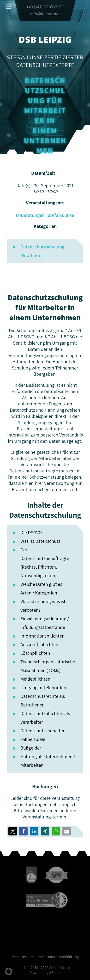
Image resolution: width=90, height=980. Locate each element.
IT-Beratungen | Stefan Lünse (45, 215)
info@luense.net (45, 14)
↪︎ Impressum (23, 957)
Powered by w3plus (45, 973)
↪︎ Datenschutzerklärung (59, 957)
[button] (23, 831)
